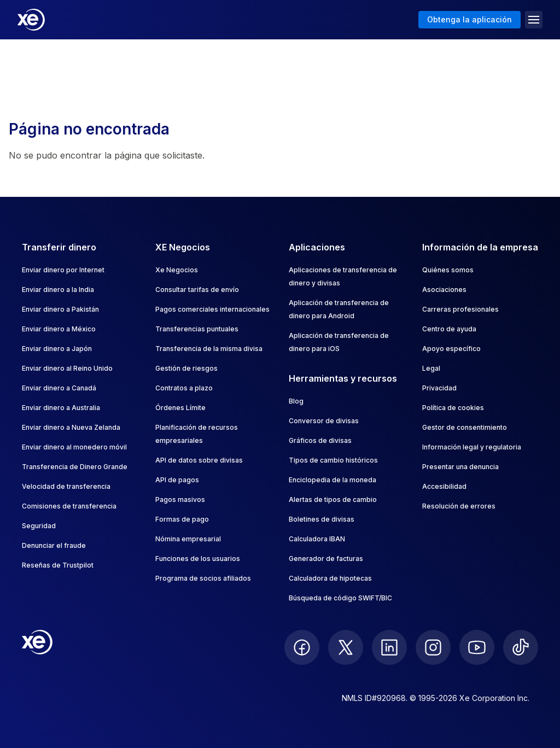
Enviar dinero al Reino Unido (67, 368)
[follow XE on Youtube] (477, 647)
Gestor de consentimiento (465, 427)
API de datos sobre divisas (199, 460)
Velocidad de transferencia (66, 486)
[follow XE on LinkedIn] (389, 647)
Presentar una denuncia (460, 467)
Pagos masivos (180, 499)
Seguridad (39, 526)
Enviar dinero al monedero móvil (74, 447)
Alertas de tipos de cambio (333, 499)
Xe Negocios (177, 270)
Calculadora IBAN (317, 539)
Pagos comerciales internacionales (212, 309)
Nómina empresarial (188, 539)
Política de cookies (453, 408)
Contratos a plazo (184, 388)
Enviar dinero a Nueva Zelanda (71, 427)
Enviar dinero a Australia (61, 408)
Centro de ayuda (449, 329)
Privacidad (439, 388)
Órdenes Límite (180, 408)
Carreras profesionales (460, 309)
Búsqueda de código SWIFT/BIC (340, 598)
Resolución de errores (459, 506)
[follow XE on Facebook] (302, 647)
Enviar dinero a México (59, 329)
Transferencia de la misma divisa (209, 349)
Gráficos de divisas (320, 440)
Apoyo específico (451, 349)
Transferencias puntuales (197, 329)
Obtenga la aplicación (469, 19)
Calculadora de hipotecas (330, 578)
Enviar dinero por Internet (63, 270)
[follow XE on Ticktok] (521, 647)
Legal (431, 368)
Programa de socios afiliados (203, 578)
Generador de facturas (326, 559)
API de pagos (177, 480)
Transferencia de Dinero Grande (75, 467)
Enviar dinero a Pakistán (60, 309)
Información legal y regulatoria (472, 447)
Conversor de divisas (324, 421)
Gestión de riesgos (186, 368)
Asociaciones (444, 290)
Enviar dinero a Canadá (59, 388)
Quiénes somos (448, 270)
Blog (296, 401)
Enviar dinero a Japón (57, 349)
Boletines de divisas (322, 519)
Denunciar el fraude (54, 545)
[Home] (31, 20)
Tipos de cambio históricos (333, 460)
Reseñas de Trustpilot (58, 565)
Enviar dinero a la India (58, 290)
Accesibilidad (444, 486)
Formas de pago (182, 519)
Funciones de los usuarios (198, 559)
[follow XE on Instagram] (433, 647)
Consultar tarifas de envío (197, 290)
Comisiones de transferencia (69, 506)
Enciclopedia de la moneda (332, 480)
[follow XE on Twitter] (346, 647)
